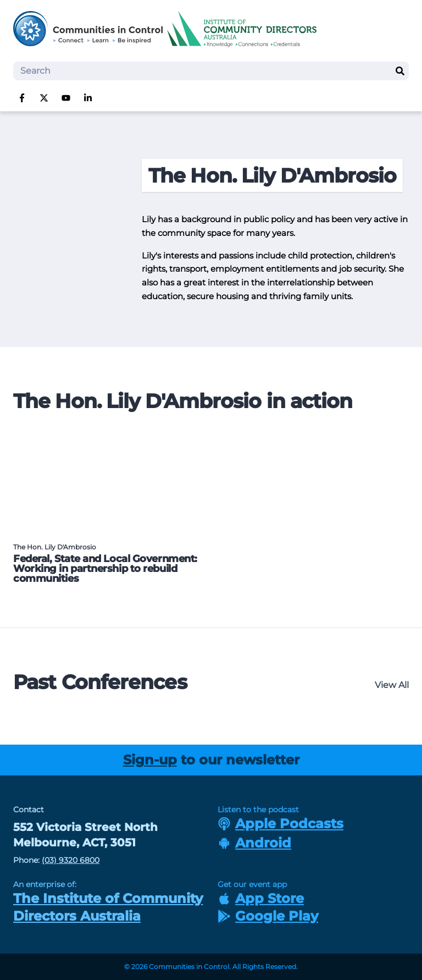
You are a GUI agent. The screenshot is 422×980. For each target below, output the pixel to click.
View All (392, 685)
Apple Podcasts (281, 824)
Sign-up (150, 760)
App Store (261, 898)
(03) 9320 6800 (71, 860)
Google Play (268, 916)
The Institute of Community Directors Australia (108, 907)
